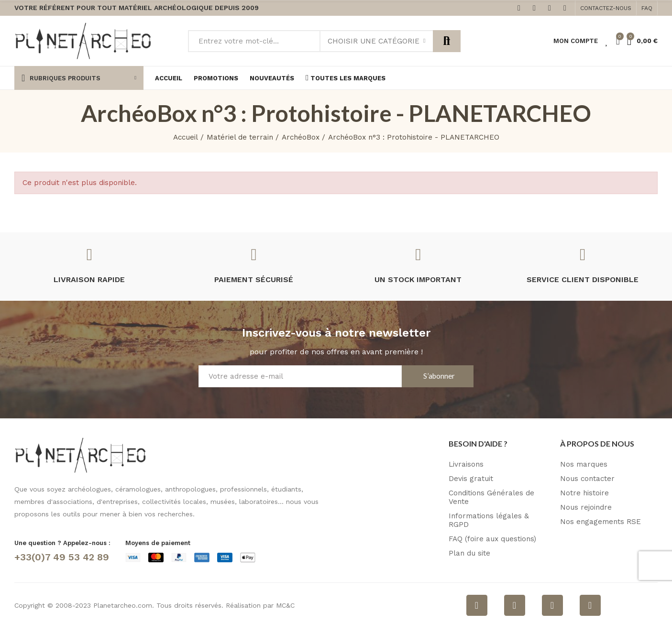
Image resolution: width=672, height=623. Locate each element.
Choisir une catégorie (374, 41)
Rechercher (447, 41)
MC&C (285, 605)
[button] (606, 8)
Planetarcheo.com (123, 605)
